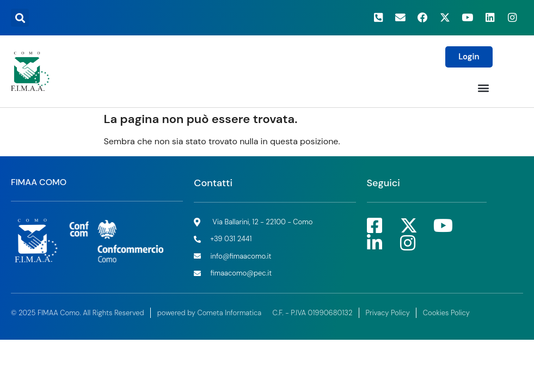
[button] (20, 18)
